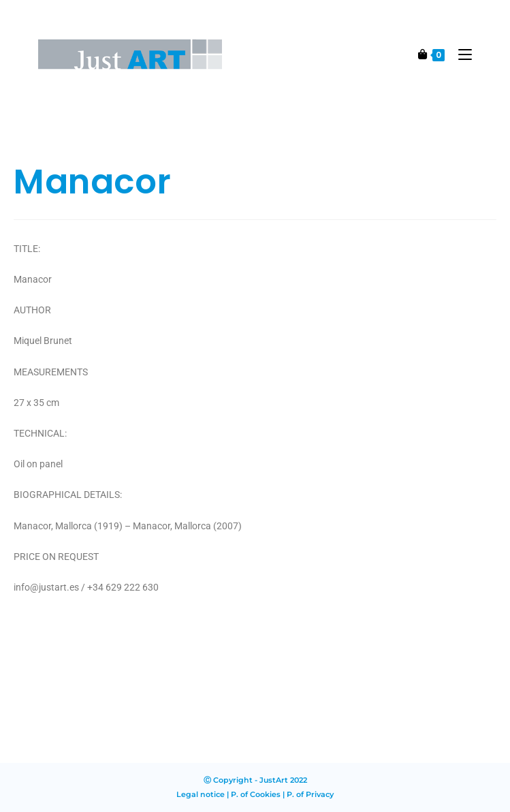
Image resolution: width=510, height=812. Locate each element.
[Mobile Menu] (460, 54)
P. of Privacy (310, 794)
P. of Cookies (256, 794)
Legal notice (201, 794)
